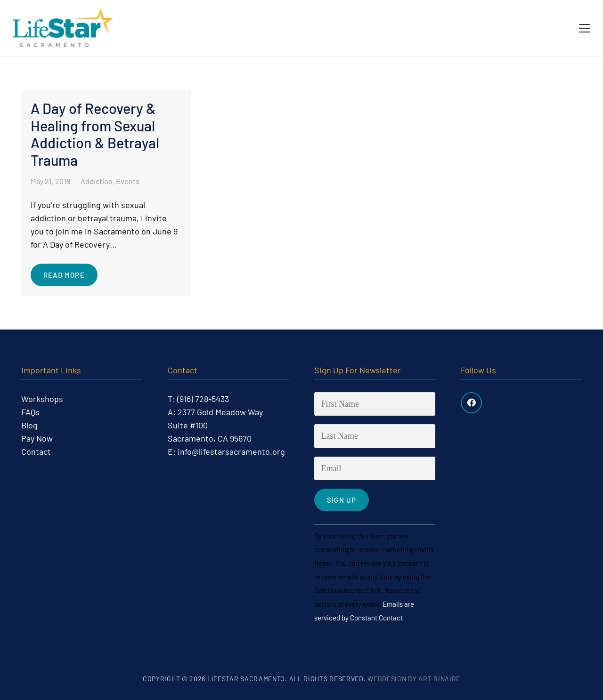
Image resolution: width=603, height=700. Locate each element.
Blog (29, 425)
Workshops (42, 399)
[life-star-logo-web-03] (63, 28)
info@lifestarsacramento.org (231, 451)
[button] (585, 28)
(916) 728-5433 (203, 399)
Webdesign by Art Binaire (414, 679)
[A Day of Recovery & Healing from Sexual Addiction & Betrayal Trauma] (106, 193)
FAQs (30, 412)
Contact (36, 451)
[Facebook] (471, 403)
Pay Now (37, 438)
